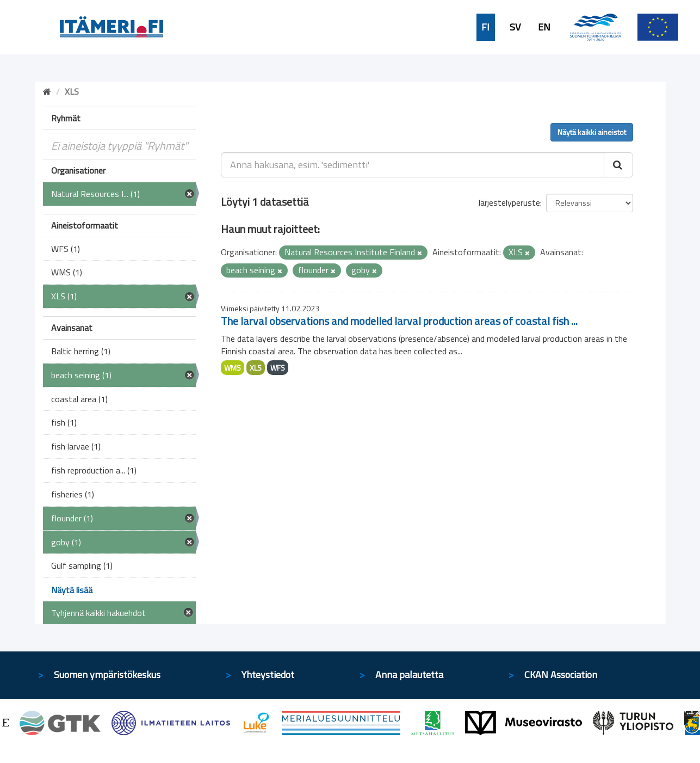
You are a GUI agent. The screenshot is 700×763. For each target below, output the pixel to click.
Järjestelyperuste (509, 202)
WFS (278, 368)
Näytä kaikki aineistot (592, 132)
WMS (233, 368)
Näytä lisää (72, 590)
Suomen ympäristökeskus (107, 675)
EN (544, 27)
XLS (256, 368)
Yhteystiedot (268, 675)
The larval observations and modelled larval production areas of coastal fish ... (399, 321)
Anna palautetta (409, 675)
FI (485, 27)
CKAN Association (561, 675)
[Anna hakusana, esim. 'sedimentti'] (413, 165)
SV (515, 27)
